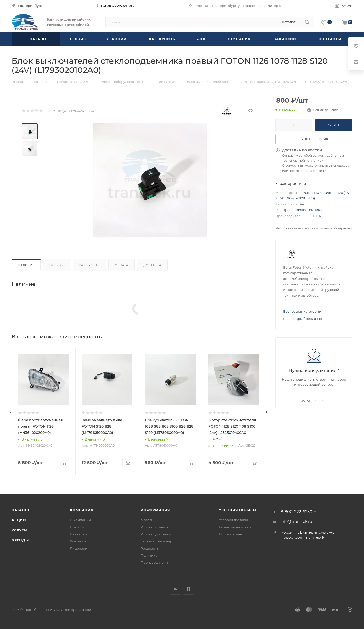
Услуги (19, 530)
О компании (80, 520)
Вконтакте (176, 589)
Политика (149, 555)
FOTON (315, 216)
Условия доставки (156, 534)
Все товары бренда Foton (305, 319)
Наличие (26, 265)
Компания (82, 510)
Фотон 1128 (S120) (301, 198)
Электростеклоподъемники (299, 210)
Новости (77, 527)
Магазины (149, 520)
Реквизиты (150, 548)
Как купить (89, 265)
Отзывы (56, 265)
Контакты (78, 541)
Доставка (152, 265)
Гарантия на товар (156, 541)
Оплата (122, 265)
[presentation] (10, 412)
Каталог (21, 510)
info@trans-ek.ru (296, 522)
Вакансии (78, 534)
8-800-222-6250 (117, 6)
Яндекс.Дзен (188, 589)
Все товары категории (302, 311)
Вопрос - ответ (231, 534)
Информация (155, 510)
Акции (19, 520)
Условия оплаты (154, 527)
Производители (154, 562)
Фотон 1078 (314, 193)
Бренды (20, 540)
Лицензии (79, 548)
